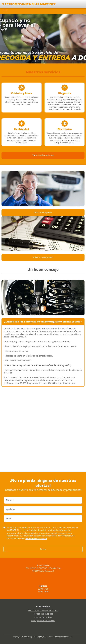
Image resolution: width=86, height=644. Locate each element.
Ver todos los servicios (43, 155)
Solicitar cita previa (43, 212)
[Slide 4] (47, 60)
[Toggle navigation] (5, 11)
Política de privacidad (43, 614)
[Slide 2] (43, 60)
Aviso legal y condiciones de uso (43, 610)
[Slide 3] (45, 60)
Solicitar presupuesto (43, 257)
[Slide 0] (39, 60)
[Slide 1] (41, 60)
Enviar (43, 549)
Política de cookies (43, 617)
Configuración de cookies (43, 621)
